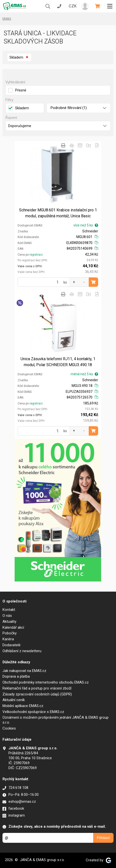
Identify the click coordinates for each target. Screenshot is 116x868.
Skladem (19, 57)
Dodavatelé (12, 645)
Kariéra (8, 639)
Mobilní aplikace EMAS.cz (23, 706)
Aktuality (9, 622)
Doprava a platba (16, 676)
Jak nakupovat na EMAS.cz (24, 671)
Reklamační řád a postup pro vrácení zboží (37, 688)
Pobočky (10, 633)
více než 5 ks (86, 225)
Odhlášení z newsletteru (22, 651)
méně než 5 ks (84, 374)
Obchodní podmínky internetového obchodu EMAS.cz (46, 682)
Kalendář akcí (13, 627)
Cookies (9, 728)
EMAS (7, 19)
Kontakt (9, 610)
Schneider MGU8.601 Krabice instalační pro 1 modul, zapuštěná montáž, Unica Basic (58, 213)
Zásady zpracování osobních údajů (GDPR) (37, 694)
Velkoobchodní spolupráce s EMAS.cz (33, 712)
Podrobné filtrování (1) (78, 108)
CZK (73, 6)
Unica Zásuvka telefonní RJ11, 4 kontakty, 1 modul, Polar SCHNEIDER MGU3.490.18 (58, 362)
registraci (36, 255)
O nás (7, 616)
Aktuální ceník (14, 700)
